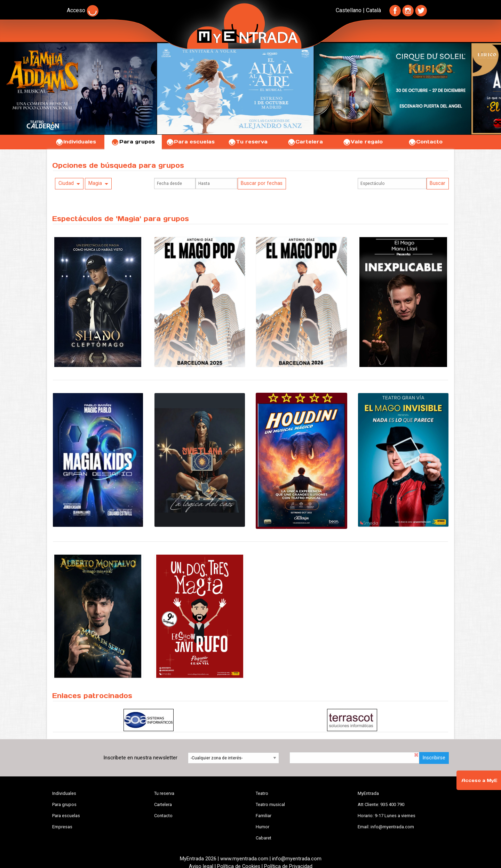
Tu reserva (248, 142)
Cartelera (305, 142)
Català (373, 10)
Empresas (62, 827)
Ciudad (66, 183)
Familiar (264, 816)
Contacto (425, 142)
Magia (95, 183)
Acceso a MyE (479, 780)
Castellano (349, 10)
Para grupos (133, 142)
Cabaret (264, 838)
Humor (263, 827)
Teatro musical (270, 804)
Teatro (262, 793)
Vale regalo (363, 142)
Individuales (76, 142)
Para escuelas (190, 142)
